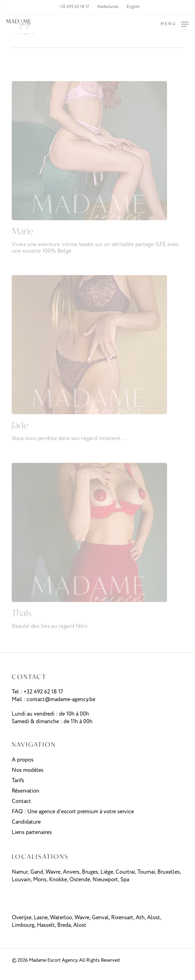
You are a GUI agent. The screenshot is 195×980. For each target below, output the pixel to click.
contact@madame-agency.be (61, 700)
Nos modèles (28, 770)
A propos (23, 760)
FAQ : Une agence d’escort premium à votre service (73, 812)
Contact (21, 801)
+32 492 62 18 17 (43, 692)
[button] (175, 24)
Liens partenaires (32, 832)
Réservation (26, 791)
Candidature (26, 822)
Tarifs (18, 781)
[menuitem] (108, 7)
